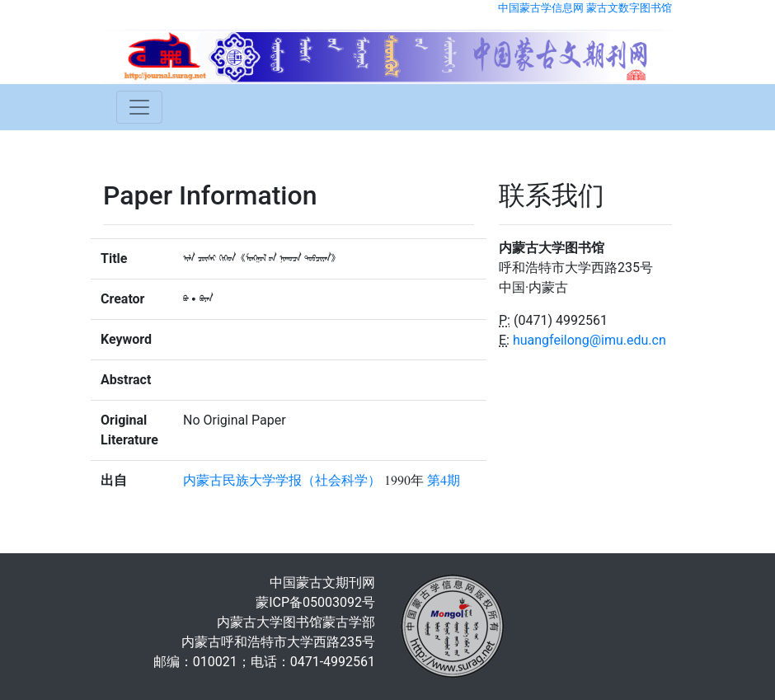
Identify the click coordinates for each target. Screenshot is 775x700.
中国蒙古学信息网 (541, 8)
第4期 (444, 481)
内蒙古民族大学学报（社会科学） (282, 481)
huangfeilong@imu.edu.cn (589, 340)
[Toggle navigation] (139, 107)
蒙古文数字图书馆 (629, 8)
